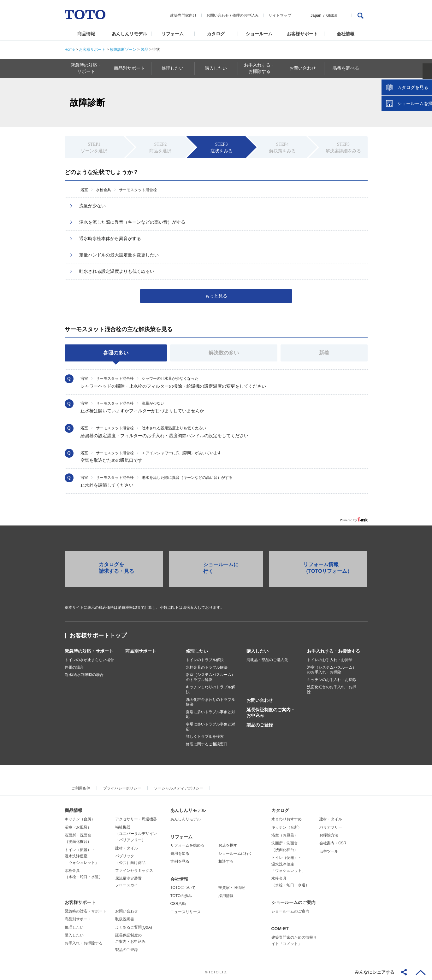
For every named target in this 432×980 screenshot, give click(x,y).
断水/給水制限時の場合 (84, 675)
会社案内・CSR (333, 843)
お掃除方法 (329, 835)
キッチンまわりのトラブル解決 (210, 690)
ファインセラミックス (134, 871)
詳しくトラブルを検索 (205, 736)
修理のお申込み (246, 15)
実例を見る (180, 861)
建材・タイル (127, 848)
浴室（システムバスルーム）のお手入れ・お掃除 (332, 670)
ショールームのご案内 (293, 902)
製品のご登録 (260, 725)
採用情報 (226, 896)
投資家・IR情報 (232, 888)
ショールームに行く (235, 854)
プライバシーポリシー (122, 788)
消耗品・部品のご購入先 (267, 660)
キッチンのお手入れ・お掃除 (332, 680)
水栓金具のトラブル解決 (207, 667)
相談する (226, 861)
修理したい (197, 651)
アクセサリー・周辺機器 (136, 819)
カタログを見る (406, 119)
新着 (324, 353)
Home (70, 50)
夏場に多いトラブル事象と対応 (210, 714)
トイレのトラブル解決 (205, 660)
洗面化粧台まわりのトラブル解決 (210, 702)
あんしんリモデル (129, 34)
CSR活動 (178, 904)
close (424, 103)
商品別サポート (141, 651)
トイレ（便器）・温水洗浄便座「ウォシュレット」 (82, 856)
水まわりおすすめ (287, 819)
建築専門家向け (183, 15)
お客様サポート (302, 34)
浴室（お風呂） (78, 827)
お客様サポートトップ (98, 636)
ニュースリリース (186, 912)
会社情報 (346, 34)
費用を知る (180, 854)
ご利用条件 (81, 788)
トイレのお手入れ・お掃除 (330, 660)
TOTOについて (183, 888)
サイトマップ (280, 15)
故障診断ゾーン (123, 50)
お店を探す (228, 845)
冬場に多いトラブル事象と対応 (210, 727)
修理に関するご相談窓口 (207, 744)
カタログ (216, 34)
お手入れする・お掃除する (334, 651)
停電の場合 (74, 667)
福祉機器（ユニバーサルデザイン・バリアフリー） (136, 834)
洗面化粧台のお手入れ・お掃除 (332, 690)
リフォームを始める (187, 845)
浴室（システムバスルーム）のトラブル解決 (210, 677)
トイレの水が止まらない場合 (89, 660)
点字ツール (329, 851)
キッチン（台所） (80, 819)
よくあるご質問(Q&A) (134, 927)
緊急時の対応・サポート (89, 651)
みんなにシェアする (375, 972)
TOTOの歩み (181, 896)
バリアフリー (331, 827)
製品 (145, 50)
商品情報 (86, 34)
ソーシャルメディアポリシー (179, 788)
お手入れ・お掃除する (84, 943)
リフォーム (173, 34)
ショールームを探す (411, 135)
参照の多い (116, 353)
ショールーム (259, 34)
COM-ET (280, 929)
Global (332, 15)
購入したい (257, 651)
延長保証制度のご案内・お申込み (271, 713)
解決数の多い (224, 353)
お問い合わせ (218, 15)
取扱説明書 (125, 919)
